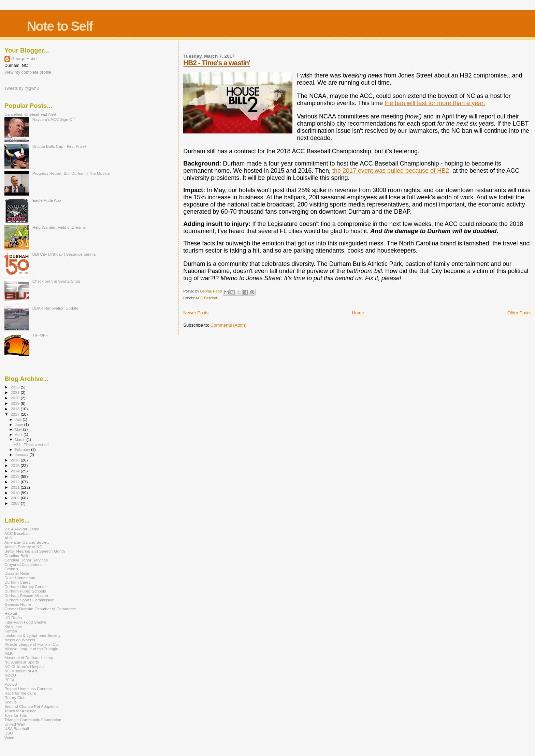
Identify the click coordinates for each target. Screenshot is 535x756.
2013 (16, 476)
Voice (9, 737)
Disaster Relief (17, 573)
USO (9, 733)
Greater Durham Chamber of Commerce (40, 609)
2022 (16, 387)
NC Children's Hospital (25, 666)
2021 (16, 392)
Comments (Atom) (228, 325)
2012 (16, 482)
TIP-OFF (40, 335)
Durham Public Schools (25, 591)
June (20, 425)
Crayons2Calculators (23, 564)
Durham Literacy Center (26, 587)
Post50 (11, 684)
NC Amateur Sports (22, 662)
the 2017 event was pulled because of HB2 (391, 171)
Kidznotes (13, 626)
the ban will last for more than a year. (435, 103)
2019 (16, 403)
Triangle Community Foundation (33, 720)
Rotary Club (15, 697)
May (19, 429)
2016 (16, 460)
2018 (16, 409)
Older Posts (519, 313)
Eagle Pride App (47, 200)
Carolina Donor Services (26, 560)
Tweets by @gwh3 (22, 88)
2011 (16, 487)
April (19, 434)
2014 (16, 471)
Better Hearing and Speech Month (35, 551)
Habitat (11, 613)
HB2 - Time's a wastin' (217, 63)
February (23, 450)
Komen (11, 631)
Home (358, 313)
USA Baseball (17, 729)
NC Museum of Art (21, 671)
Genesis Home (18, 604)
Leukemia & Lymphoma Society (32, 635)
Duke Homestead (20, 578)
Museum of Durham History (29, 658)
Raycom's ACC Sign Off (54, 119)
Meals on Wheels (20, 640)
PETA (10, 680)
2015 (16, 465)
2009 (16, 498)
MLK (9, 653)
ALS (8, 538)
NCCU (10, 675)
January (22, 455)
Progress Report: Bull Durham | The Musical (71, 173)
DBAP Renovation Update (55, 308)
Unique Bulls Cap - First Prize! (59, 146)
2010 (16, 493)
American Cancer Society (27, 542)
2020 (16, 398)
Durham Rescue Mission (26, 595)
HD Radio (13, 618)
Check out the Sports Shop (56, 281)
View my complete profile (28, 72)
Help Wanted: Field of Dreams (59, 227)
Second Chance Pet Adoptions (32, 706)
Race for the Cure (20, 693)
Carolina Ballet (17, 555)
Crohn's (11, 569)
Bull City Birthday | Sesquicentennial (64, 254)
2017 (16, 414)
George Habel (24, 59)
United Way (15, 724)
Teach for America (20, 711)
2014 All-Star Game (22, 529)
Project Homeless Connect (28, 689)
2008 (16, 503)
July (19, 419)
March (21, 440)
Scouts (11, 702)
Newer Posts (196, 313)
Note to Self (60, 26)
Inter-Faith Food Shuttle (25, 622)
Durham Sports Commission (30, 600)
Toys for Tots (16, 715)
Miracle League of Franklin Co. (32, 644)
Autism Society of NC (23, 547)
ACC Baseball (207, 298)
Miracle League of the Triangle (31, 649)
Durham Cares (17, 582)
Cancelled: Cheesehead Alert (30, 114)
